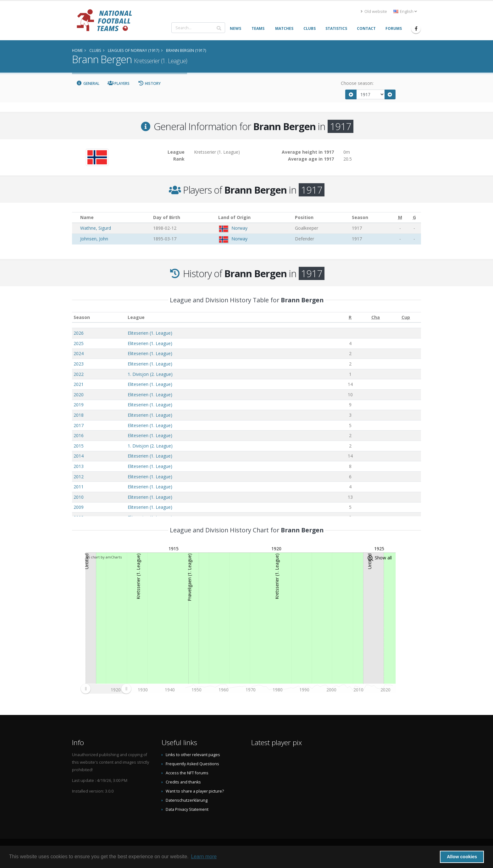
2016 (79, 435)
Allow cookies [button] (462, 857)
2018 (79, 415)
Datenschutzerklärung (187, 800)
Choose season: (357, 83)
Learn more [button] (204, 857)
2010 (79, 497)
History (149, 83)
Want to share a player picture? (195, 791)
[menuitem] (106, 689)
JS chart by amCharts (104, 557)
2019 (79, 405)
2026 (79, 333)
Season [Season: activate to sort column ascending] (82, 317)
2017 (79, 425)
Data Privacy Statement (187, 809)
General (88, 83)
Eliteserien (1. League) (150, 333)
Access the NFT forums (187, 773)
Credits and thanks (183, 782)
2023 (79, 364)
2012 (79, 477)
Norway (239, 228)
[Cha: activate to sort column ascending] (375, 317)
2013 (79, 466)
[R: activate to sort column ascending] (350, 317)
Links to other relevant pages (193, 755)
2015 (79, 446)
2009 (79, 507)
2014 (79, 456)
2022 (79, 374)
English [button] (405, 11)
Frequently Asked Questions (192, 764)
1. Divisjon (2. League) (150, 374)
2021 (79, 384)
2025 (79, 343)
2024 (79, 353)
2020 (79, 395)
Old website (374, 11)
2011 (79, 487)
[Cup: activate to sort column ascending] (406, 317)
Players (119, 83)
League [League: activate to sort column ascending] (136, 317)
